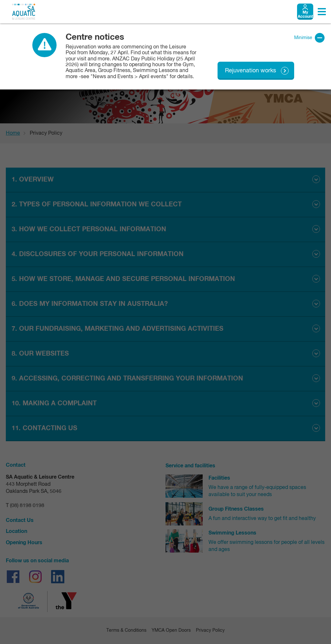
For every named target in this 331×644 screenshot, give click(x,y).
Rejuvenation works (251, 71)
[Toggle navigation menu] (322, 12)
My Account (305, 15)
